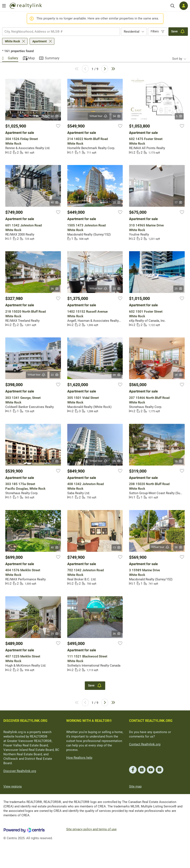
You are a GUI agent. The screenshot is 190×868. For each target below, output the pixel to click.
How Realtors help (79, 758)
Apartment (40, 41)
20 (117, 202)
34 (117, 116)
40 (55, 202)
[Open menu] (4, 6)
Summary (52, 58)
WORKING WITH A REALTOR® (89, 721)
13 (117, 548)
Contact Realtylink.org (145, 744)
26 (117, 461)
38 (117, 375)
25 (178, 289)
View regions (13, 786)
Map (32, 58)
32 (55, 116)
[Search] (173, 6)
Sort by (177, 59)
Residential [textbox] (132, 32)
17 (178, 202)
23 (117, 289)
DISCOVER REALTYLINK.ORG (25, 721)
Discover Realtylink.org (20, 771)
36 (55, 289)
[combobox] (61, 32)
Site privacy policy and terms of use (91, 829)
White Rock (12, 41)
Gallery (13, 58)
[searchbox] (58, 32)
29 (178, 375)
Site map (135, 786)
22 (55, 375)
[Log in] (184, 6)
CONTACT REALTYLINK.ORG (151, 721)
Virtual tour (99, 116)
